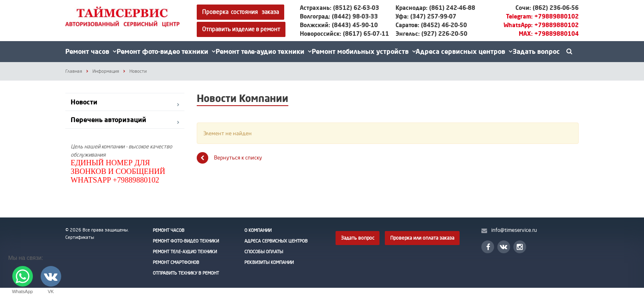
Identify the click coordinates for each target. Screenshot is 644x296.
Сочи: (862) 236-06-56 (547, 8)
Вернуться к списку (229, 158)
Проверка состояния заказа (240, 12)
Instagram (520, 247)
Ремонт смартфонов (176, 262)
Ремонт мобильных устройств (364, 51)
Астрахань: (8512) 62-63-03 (339, 8)
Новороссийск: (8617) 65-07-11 (344, 34)
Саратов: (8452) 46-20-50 (431, 25)
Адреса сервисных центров (464, 51)
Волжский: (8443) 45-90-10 (339, 25)
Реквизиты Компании (269, 262)
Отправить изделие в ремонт (241, 29)
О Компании (258, 230)
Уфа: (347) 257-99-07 (426, 16)
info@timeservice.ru (514, 230)
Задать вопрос (536, 51)
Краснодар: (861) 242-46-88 (435, 8)
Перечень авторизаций (108, 120)
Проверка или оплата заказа (422, 238)
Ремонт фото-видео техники (166, 51)
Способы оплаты (264, 252)
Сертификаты (80, 237)
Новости (84, 102)
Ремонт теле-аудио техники (263, 51)
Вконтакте (504, 246)
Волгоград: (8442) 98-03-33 (339, 16)
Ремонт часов (91, 51)
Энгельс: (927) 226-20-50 (431, 34)
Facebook (488, 247)
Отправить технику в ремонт (186, 273)
